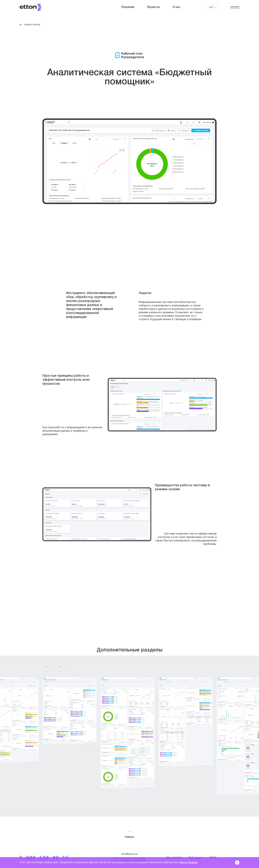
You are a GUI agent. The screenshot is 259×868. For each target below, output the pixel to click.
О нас (176, 7)
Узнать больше (188, 862)
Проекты (153, 7)
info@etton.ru (130, 854)
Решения (128, 7)
